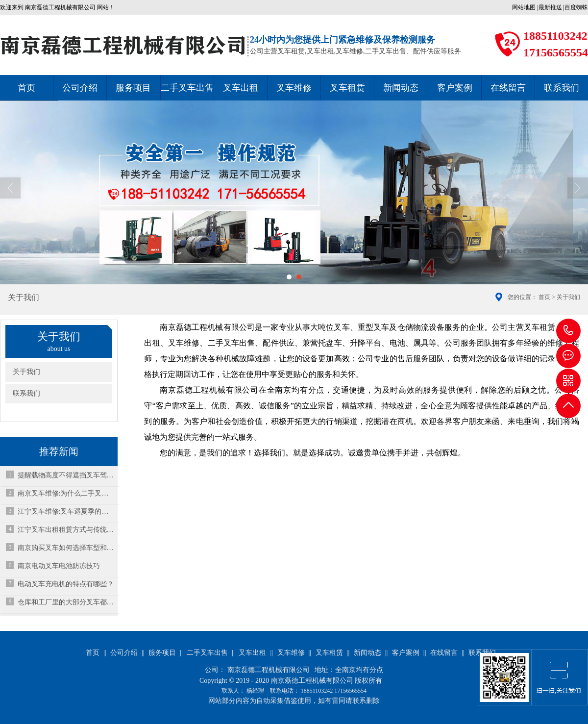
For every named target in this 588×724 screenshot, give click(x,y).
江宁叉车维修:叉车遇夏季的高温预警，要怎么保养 (66, 512)
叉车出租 (241, 88)
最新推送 (550, 7)
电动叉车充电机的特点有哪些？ (66, 584)
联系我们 (26, 393)
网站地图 (524, 7)
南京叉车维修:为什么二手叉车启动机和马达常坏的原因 (66, 493)
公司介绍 (80, 88)
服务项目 (133, 88)
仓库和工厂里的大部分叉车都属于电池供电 (66, 602)
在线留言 (508, 88)
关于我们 (26, 372)
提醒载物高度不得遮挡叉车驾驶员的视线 (66, 475)
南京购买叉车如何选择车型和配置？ (66, 548)
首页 (26, 88)
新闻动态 (401, 88)
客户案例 (455, 88)
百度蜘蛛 (576, 7)
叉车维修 (294, 88)
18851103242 (568, 331)
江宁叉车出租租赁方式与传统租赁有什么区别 (66, 530)
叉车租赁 (347, 88)
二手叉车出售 (187, 88)
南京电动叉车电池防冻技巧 (59, 566)
